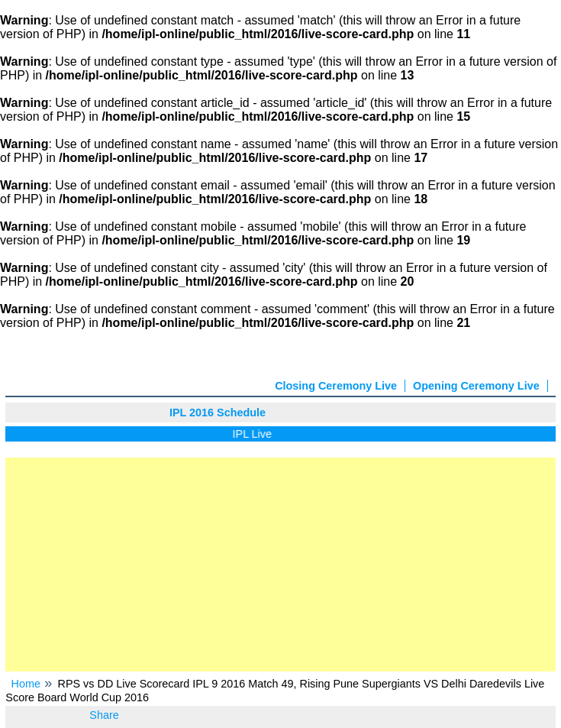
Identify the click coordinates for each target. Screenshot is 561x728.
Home (26, 684)
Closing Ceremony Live (336, 386)
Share (104, 715)
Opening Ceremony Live (476, 386)
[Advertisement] (280, 565)
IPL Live (255, 434)
